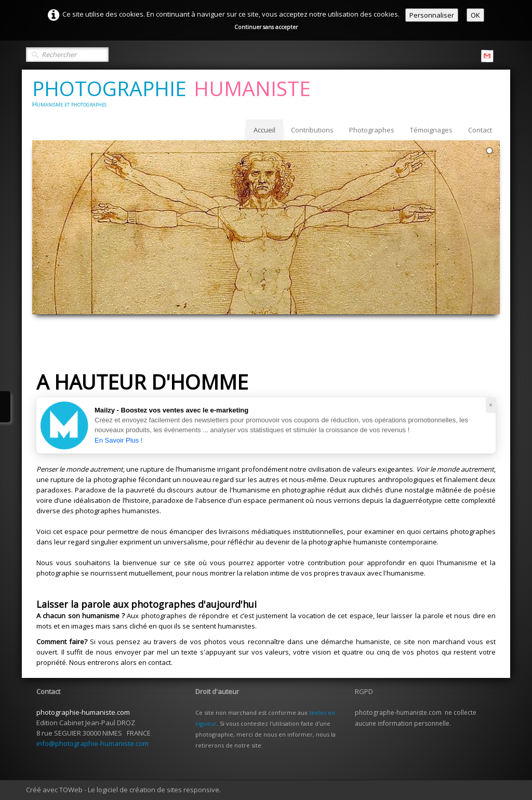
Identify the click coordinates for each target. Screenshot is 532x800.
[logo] (175, 95)
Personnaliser (432, 15)
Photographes (372, 130)
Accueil (264, 130)
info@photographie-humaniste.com (92, 743)
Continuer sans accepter (266, 27)
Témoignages (431, 130)
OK (475, 15)
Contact (480, 130)
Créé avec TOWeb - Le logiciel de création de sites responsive (123, 790)
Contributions (312, 130)
